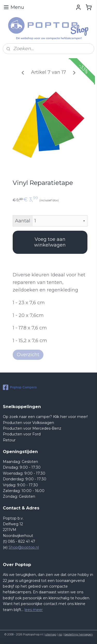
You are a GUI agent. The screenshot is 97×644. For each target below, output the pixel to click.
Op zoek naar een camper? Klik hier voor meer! (45, 417)
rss (60, 634)
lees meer (34, 610)
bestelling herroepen (79, 634)
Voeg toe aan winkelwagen (50, 242)
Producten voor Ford (22, 434)
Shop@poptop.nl (24, 547)
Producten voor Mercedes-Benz (32, 428)
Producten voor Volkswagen (28, 423)
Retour (9, 440)
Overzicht (28, 354)
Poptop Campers (20, 387)
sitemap (51, 634)
